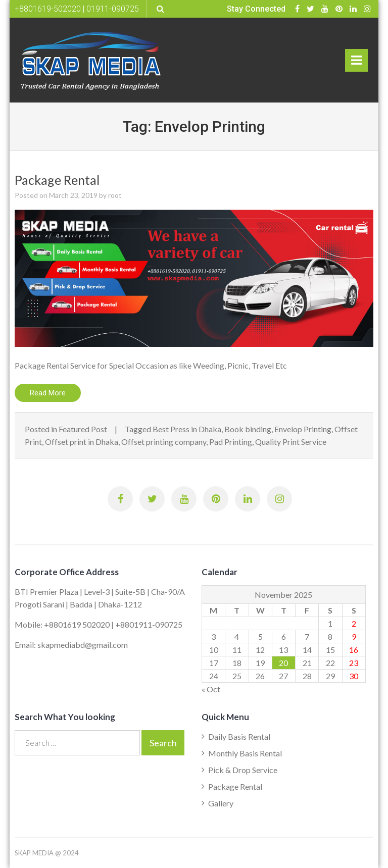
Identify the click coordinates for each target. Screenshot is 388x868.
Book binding (248, 429)
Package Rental (57, 180)
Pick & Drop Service (243, 770)
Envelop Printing (303, 429)
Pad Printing (231, 442)
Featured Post (83, 429)
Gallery (221, 803)
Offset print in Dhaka (82, 442)
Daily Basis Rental (239, 736)
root (115, 195)
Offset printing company (164, 442)
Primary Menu (356, 63)
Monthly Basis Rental (245, 753)
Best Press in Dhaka (187, 429)
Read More (48, 393)
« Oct (211, 689)
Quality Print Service (291, 442)
